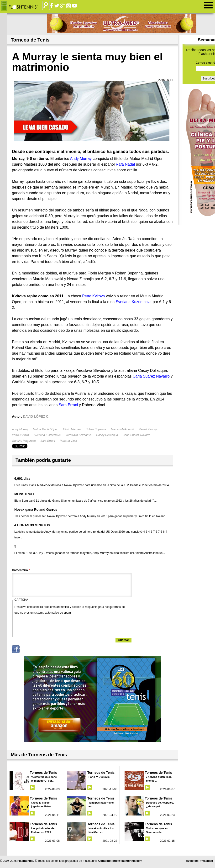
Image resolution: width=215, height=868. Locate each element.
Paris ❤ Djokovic (99, 777)
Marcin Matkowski (122, 429)
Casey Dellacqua (107, 435)
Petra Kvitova (20, 435)
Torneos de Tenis (43, 773)
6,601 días (22, 479)
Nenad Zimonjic (148, 429)
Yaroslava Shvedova (78, 435)
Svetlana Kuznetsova (47, 435)
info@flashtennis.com (127, 861)
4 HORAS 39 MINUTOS (32, 525)
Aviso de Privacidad (199, 861)
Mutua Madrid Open (46, 429)
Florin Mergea (72, 429)
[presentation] (51, 625)
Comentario (21, 570)
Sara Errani (48, 441)
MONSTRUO (24, 494)
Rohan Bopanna (96, 429)
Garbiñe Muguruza (24, 441)
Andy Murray (20, 429)
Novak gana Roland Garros (36, 510)
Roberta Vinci (68, 441)
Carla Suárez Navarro (136, 435)
